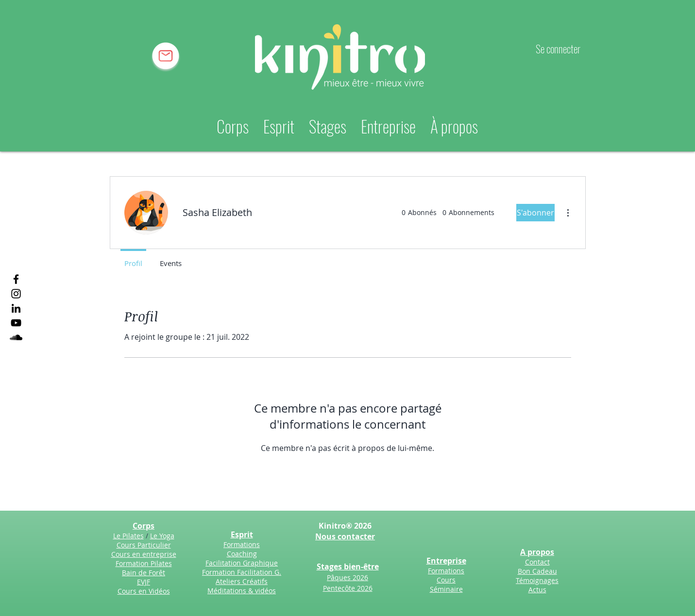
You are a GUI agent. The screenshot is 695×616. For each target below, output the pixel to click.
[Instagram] (16, 294)
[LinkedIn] (16, 308)
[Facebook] (16, 279)
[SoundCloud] (16, 337)
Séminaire (446, 589)
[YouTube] (16, 323)
